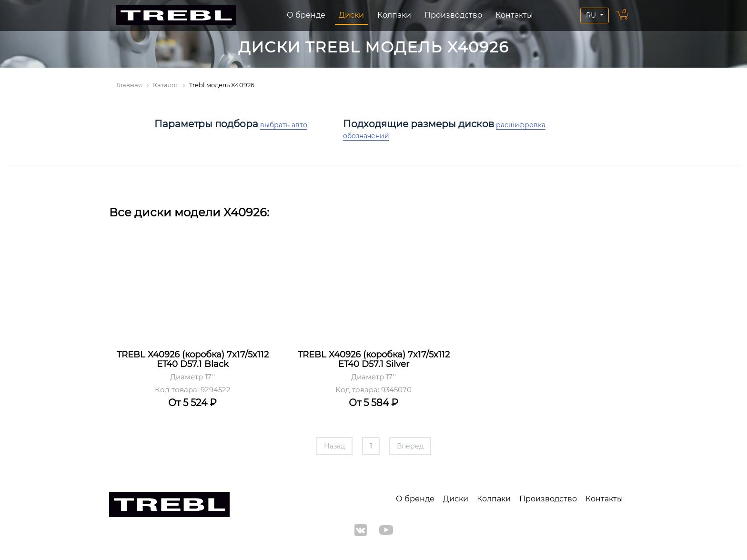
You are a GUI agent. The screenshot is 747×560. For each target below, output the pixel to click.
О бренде (306, 15)
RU (592, 15)
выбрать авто (284, 125)
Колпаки (394, 15)
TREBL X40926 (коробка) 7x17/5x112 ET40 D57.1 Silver (374, 359)
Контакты (514, 15)
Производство (453, 15)
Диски (351, 15)
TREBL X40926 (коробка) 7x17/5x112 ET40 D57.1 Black (193, 359)
